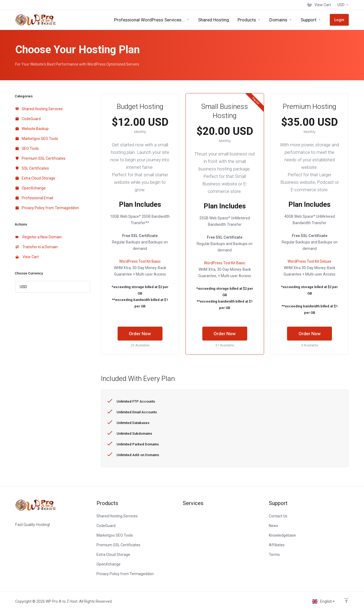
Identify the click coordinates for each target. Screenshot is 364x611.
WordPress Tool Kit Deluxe (309, 261)
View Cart (27, 257)
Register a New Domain (39, 237)
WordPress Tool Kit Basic (140, 261)
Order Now (140, 334)
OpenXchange (31, 188)
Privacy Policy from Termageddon (47, 208)
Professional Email (34, 198)
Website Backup (32, 129)
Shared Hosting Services (39, 109)
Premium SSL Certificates (40, 158)
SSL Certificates (32, 168)
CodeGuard (28, 119)
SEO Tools (27, 148)
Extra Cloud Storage (35, 178)
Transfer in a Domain (37, 247)
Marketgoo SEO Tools (37, 139)
